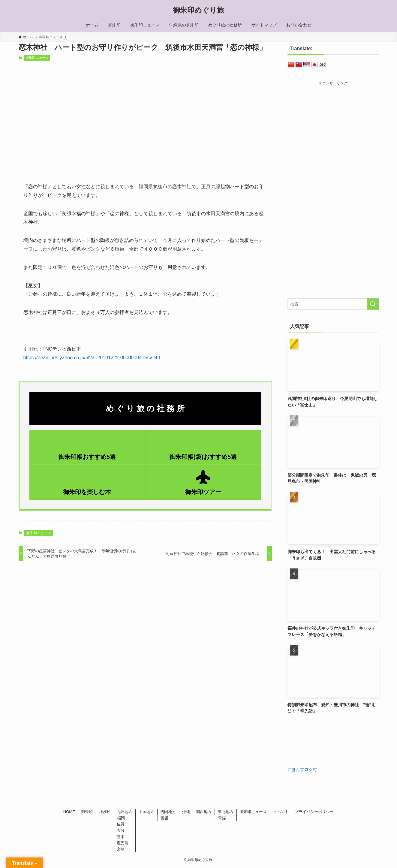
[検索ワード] (333, 304)
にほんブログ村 (302, 770)
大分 (121, 830)
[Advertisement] (338, 128)
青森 (222, 818)
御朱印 (87, 812)
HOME (69, 812)
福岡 (121, 818)
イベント (281, 812)
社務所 (105, 812)
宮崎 (121, 849)
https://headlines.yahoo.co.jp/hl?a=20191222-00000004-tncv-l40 (92, 358)
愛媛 (164, 818)
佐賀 (121, 824)
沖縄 (186, 812)
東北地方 (226, 812)
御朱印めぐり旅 (198, 10)
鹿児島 (123, 843)
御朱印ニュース (37, 58)
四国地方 (168, 812)
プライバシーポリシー (314, 812)
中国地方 (146, 812)
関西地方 (204, 812)
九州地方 (125, 812)
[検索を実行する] (373, 304)
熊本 (121, 837)
